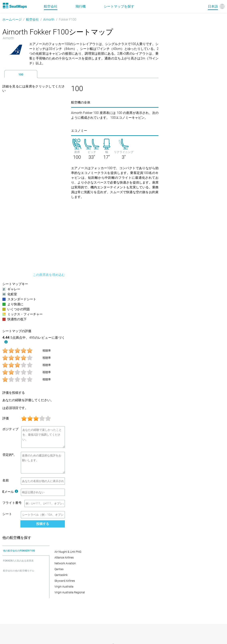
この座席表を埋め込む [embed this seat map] (49, 275)
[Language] (216, 6)
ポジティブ (10, 429)
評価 (6, 418)
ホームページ (12, 20)
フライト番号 (12, 503)
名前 (6, 480)
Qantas (59, 569)
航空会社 (32, 20)
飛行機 (81, 6)
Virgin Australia (64, 587)
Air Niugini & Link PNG (68, 552)
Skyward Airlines (65, 581)
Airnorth (49, 20)
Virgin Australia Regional (70, 592)
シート (7, 514)
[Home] (15, 6)
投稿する (43, 524)
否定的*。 (10, 455)
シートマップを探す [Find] (119, 6)
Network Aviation (65, 563)
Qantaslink (61, 575)
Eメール (10, 492)
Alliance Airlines (64, 558)
